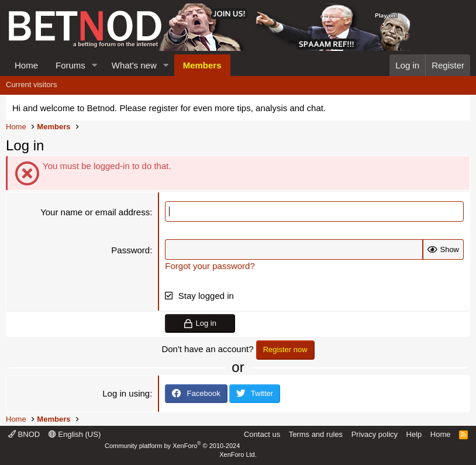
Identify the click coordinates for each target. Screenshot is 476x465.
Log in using (126, 393)
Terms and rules (316, 434)
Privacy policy (375, 434)
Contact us (262, 434)
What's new (134, 65)
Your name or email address (95, 212)
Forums (70, 65)
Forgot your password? (210, 266)
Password (130, 250)
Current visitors (31, 85)
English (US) (75, 434)
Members (202, 65)
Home (26, 65)
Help (414, 434)
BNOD (24, 434)
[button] (95, 65)
